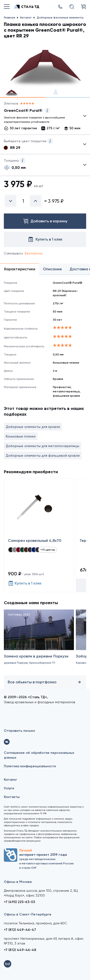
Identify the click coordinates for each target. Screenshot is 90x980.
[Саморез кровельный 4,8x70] (39, 535)
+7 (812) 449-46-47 (20, 930)
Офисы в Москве (18, 882)
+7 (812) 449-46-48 (20, 950)
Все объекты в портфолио (45, 682)
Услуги (9, 788)
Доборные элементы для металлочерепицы (42, 446)
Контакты (12, 797)
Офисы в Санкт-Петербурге (28, 914)
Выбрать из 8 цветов (45, 144)
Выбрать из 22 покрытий (41, 117)
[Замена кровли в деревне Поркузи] (39, 645)
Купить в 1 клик (25, 583)
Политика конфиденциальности (30, 766)
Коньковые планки (21, 436)
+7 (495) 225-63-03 (19, 902)
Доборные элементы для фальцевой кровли (43, 455)
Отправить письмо (19, 731)
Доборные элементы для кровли (33, 427)
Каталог (10, 780)
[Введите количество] (23, 201)
